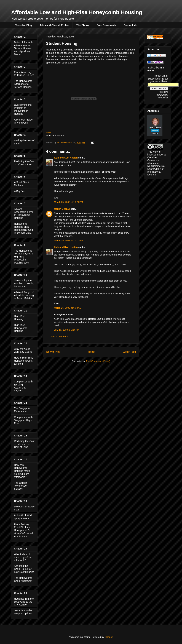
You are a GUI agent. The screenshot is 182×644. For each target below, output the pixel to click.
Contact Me (130, 25)
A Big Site (19, 191)
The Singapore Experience (22, 410)
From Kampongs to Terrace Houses (24, 74)
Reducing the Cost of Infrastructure (24, 163)
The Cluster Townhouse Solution (20, 486)
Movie (49, 132)
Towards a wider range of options (23, 612)
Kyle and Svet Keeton (66, 158)
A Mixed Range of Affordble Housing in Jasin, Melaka (24, 295)
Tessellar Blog (24, 25)
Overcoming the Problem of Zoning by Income (24, 283)
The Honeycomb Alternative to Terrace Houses (23, 84)
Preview (162, 92)
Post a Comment (59, 337)
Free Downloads (106, 25)
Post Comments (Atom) (98, 361)
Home (92, 352)
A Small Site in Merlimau (22, 184)
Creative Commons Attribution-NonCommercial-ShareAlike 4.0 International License (157, 166)
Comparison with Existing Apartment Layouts (23, 386)
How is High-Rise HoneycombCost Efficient (24, 361)
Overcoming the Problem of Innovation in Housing (23, 109)
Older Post (129, 352)
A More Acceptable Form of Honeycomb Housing (23, 213)
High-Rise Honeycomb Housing (21, 328)
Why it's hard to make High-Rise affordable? (23, 557)
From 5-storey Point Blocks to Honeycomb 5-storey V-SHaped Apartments (23, 530)
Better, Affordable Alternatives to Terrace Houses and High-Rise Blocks (24, 48)
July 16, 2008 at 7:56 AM (67, 330)
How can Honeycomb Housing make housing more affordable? (22, 471)
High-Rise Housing (19, 318)
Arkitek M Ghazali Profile (54, 25)
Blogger (108, 637)
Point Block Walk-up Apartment (24, 517)
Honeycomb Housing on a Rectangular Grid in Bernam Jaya (23, 228)
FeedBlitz (163, 98)
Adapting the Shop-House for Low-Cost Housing (24, 569)
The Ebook (83, 25)
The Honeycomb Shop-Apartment (23, 579)
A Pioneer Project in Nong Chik (24, 121)
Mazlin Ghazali (62, 209)
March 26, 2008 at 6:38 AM (68, 308)
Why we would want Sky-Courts (23, 350)
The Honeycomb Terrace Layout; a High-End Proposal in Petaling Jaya (24, 257)
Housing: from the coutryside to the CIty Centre (24, 602)
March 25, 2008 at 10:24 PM (68, 202)
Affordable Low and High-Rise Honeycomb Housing (77, 12)
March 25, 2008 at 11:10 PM (68, 240)
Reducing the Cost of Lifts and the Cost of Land (24, 444)
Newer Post (53, 352)
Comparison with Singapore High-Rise (23, 420)
